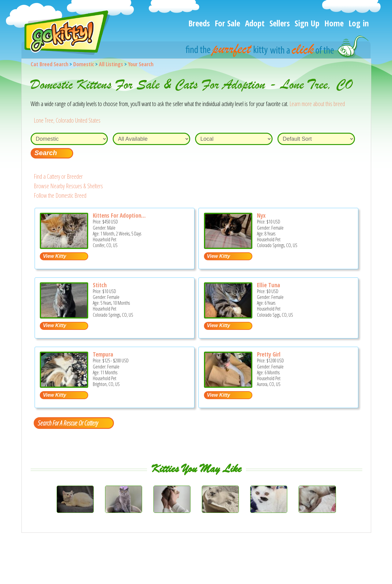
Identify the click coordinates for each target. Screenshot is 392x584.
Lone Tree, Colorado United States (67, 120)
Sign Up (307, 23)
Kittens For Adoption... (119, 216)
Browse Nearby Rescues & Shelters (68, 186)
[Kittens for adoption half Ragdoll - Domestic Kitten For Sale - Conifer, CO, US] (64, 247)
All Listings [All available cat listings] (111, 64)
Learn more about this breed (317, 104)
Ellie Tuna (268, 285)
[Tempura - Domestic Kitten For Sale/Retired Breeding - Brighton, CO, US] (64, 386)
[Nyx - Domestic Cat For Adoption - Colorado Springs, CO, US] (228, 247)
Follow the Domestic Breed (60, 195)
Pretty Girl (269, 354)
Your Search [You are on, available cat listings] (141, 64)
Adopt (255, 23)
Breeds (199, 23)
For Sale (227, 23)
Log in (359, 23)
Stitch (100, 285)
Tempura (103, 354)
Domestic (84, 64)
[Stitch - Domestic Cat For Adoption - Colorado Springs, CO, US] (64, 316)
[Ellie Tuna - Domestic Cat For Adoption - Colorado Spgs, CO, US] (228, 316)
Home (334, 23)
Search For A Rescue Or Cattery (68, 423)
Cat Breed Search (49, 64)
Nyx (261, 216)
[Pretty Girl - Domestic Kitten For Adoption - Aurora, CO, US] (228, 386)
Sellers (280, 23)
